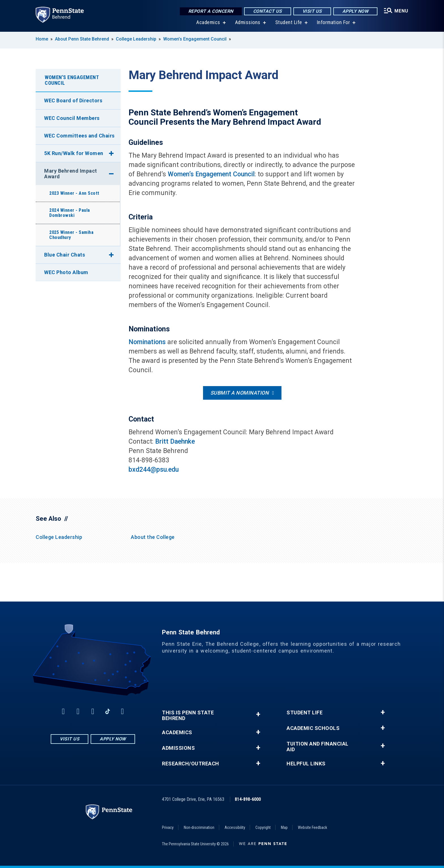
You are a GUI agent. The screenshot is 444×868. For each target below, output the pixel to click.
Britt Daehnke (175, 442)
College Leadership (136, 39)
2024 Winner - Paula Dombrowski (70, 213)
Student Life (289, 23)
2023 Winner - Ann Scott (74, 193)
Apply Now (356, 11)
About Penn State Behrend (82, 39)
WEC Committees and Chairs (79, 136)
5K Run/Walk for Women (74, 153)
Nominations (147, 342)
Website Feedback (312, 827)
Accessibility (235, 827)
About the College (153, 537)
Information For (334, 23)
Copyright (263, 827)
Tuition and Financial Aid (318, 747)
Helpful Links (306, 764)
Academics (208, 23)
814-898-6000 (248, 799)
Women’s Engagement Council (195, 39)
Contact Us (268, 11)
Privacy (168, 827)
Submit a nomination (240, 393)
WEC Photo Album (66, 272)
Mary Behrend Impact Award (71, 174)
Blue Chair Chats (65, 255)
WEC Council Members (72, 118)
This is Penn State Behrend (188, 715)
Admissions (248, 23)
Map (284, 827)
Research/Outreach (191, 764)
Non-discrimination (199, 827)
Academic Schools (313, 728)
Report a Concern (211, 11)
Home (42, 39)
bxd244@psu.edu (154, 470)
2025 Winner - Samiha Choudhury (71, 235)
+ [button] (258, 714)
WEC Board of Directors (73, 100)
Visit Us (312, 11)
